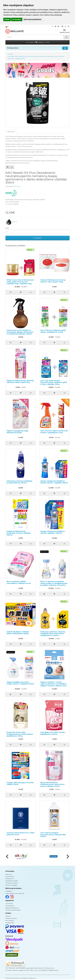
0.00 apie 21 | (37, 42)
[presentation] (7, 857)
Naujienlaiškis (10, 923)
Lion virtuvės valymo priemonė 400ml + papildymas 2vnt (54, 432)
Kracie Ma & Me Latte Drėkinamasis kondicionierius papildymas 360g (20, 734)
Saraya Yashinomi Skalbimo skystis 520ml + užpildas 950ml (54, 482)
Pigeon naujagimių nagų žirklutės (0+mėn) (17, 432)
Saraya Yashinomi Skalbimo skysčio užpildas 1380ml (53, 532)
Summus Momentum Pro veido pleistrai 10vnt (21, 834)
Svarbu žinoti (10, 876)
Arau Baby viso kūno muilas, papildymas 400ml (53, 733)
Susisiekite (9, 891)
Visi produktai (10, 906)
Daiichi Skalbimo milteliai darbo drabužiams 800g (18, 633)
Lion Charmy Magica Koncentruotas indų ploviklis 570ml (53, 835)
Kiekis (7, 228)
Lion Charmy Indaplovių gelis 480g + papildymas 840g (53, 331)
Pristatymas (9, 879)
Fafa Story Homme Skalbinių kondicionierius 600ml (19, 482)
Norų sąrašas (10, 920)
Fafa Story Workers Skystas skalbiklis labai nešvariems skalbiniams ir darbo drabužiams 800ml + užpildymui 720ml (53, 635)
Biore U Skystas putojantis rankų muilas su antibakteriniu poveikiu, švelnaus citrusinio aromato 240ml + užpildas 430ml (54, 585)
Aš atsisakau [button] (17, 19)
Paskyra (8, 916)
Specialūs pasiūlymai (12, 908)
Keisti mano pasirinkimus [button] (33, 19)
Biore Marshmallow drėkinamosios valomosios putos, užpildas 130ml (52, 784)
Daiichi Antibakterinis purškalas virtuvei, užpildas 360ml (19, 533)
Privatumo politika (12, 883)
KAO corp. (17, 186)
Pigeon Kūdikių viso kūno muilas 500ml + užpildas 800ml (20, 683)
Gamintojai (9, 903)
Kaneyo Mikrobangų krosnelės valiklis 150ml (20, 783)
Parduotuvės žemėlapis (13, 910)
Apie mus (8, 874)
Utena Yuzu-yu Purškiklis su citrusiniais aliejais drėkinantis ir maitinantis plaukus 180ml (20, 332)
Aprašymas (11, 132)
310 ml (11, 222)
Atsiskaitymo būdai (12, 881)
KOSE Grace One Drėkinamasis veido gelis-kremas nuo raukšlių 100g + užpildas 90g (20, 282)
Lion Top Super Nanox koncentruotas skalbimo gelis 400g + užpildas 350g (54, 382)
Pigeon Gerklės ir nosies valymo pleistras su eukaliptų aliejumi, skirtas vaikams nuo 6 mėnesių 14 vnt (54, 685)
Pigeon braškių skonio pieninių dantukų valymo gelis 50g (20, 381)
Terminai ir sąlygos (11, 885)
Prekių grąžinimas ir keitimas (15, 893)
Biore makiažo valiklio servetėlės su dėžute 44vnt (19, 582)
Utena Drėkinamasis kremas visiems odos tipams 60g (53, 281)
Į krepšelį (37, 238)
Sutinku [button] (7, 19)
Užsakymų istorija (11, 918)
